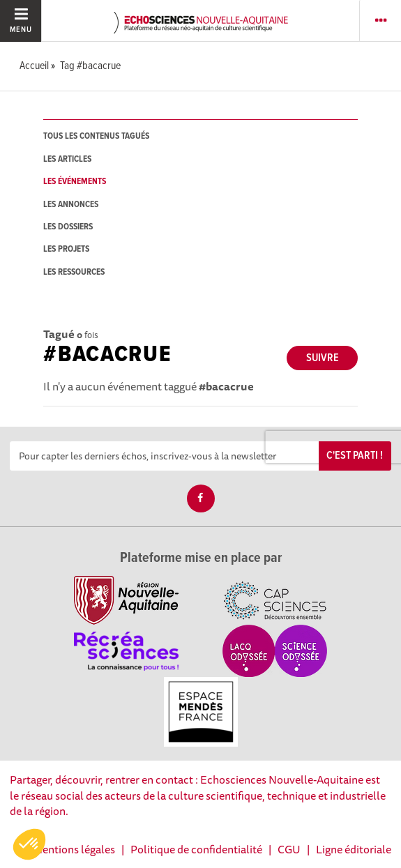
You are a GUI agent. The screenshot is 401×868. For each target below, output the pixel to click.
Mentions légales (74, 849)
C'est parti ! (355, 456)
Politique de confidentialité (196, 849)
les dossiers (68, 227)
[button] (29, 844)
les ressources (74, 272)
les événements (75, 182)
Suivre (323, 358)
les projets (66, 249)
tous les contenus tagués (96, 136)
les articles (67, 159)
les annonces (71, 205)
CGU (289, 849)
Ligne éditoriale (354, 849)
